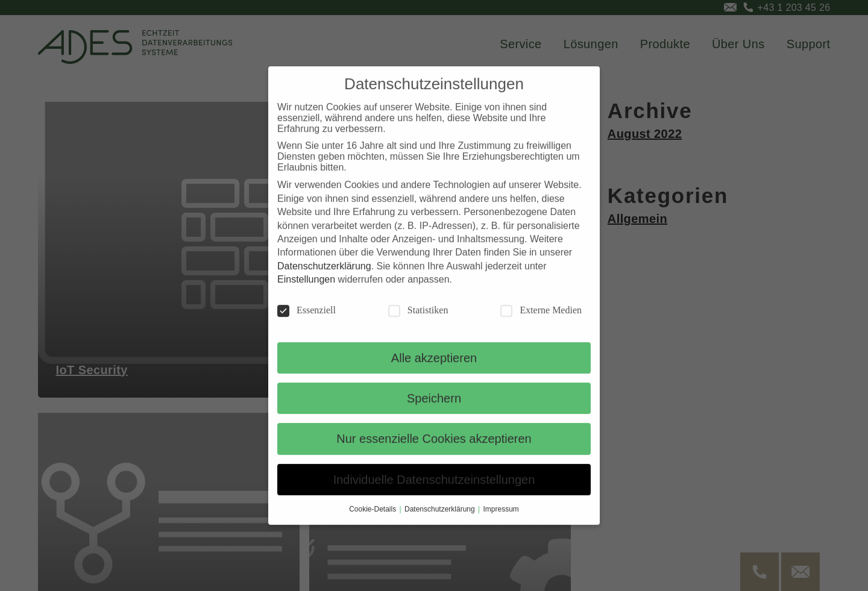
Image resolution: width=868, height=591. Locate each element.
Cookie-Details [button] (373, 522)
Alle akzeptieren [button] (434, 371)
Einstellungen (306, 292)
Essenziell (307, 324)
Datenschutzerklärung (324, 279)
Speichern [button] (434, 411)
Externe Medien (541, 324)
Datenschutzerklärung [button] (441, 522)
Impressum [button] (501, 522)
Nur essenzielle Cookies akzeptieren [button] (434, 452)
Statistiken (418, 324)
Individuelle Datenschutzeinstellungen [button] (434, 493)
